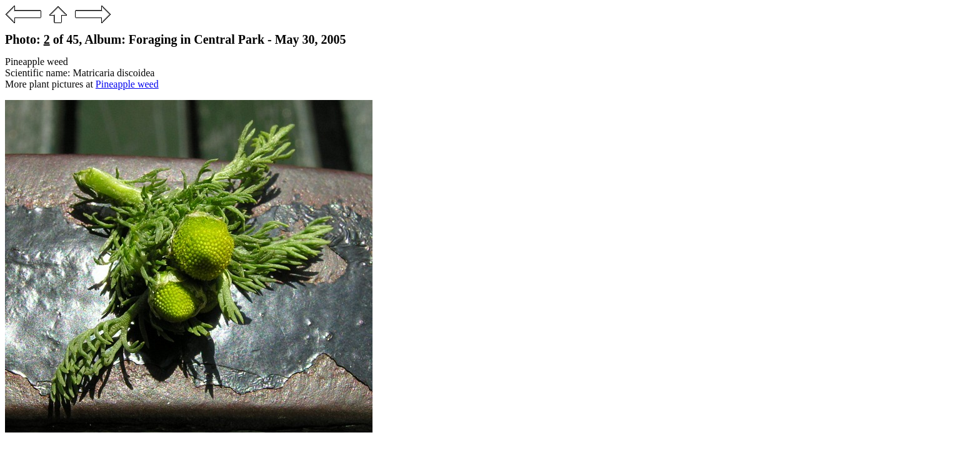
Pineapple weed (127, 84)
